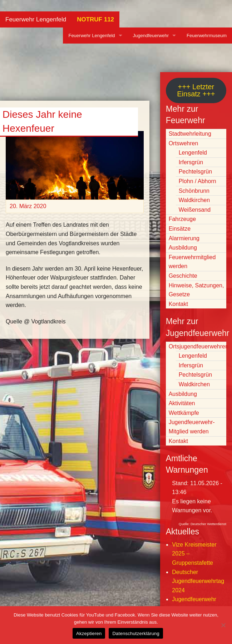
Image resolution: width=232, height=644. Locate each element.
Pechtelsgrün (195, 172)
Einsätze (180, 229)
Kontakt (178, 304)
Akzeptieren (89, 633)
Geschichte (183, 276)
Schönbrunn (194, 191)
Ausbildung (183, 248)
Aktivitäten (182, 403)
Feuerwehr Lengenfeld (36, 19)
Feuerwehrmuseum (207, 36)
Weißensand (195, 210)
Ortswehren (184, 143)
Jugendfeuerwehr (151, 36)
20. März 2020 (28, 206)
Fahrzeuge (182, 219)
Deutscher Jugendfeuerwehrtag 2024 (198, 581)
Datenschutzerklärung (136, 633)
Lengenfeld (193, 153)
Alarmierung (184, 238)
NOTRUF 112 (95, 19)
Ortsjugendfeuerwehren (199, 346)
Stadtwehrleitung (190, 134)
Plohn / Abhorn (198, 181)
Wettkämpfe (184, 413)
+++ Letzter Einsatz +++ (196, 90)
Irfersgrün (191, 162)
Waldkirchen (194, 200)
